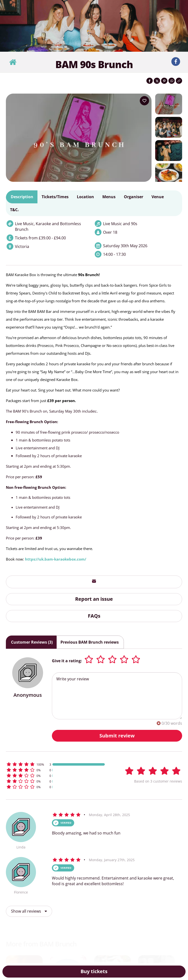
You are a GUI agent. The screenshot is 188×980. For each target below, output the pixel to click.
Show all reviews (29, 911)
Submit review (117, 736)
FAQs (94, 616)
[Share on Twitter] (157, 81)
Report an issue (94, 599)
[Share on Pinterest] (164, 81)
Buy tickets (94, 971)
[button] (56, 764)
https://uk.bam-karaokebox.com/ (56, 559)
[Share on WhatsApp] (172, 81)
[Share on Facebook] (150, 81)
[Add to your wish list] (144, 101)
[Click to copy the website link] (179, 81)
